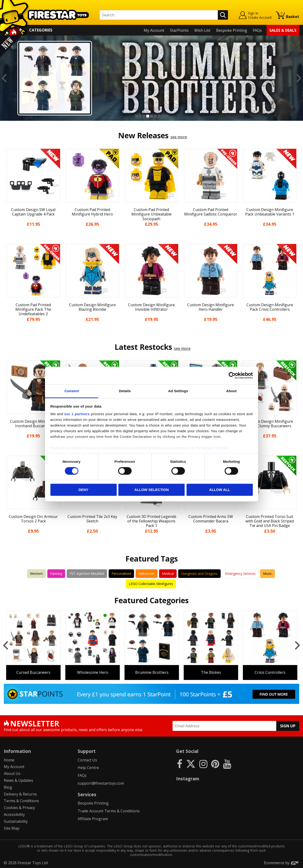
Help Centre (88, 768)
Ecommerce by (282, 863)
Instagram (188, 779)
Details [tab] (125, 391)
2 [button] (140, 116)
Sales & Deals (283, 30)
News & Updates (18, 780)
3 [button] (144, 116)
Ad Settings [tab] (178, 391)
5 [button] (151, 116)
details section (215, 448)
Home (9, 760)
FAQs (257, 30)
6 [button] (155, 116)
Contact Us (87, 760)
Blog (8, 787)
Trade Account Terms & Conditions (109, 811)
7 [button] (159, 116)
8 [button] (163, 116)
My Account (154, 30)
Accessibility (14, 814)
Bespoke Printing (232, 30)
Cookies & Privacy (19, 808)
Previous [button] (4, 78)
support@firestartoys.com (101, 783)
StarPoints (179, 30)
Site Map (12, 828)
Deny (84, 490)
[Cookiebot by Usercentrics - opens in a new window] (232, 375)
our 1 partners (77, 414)
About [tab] (232, 391)
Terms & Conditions (21, 801)
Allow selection (152, 490)
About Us (12, 774)
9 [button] (167, 116)
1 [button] (136, 116)
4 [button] (148, 116)
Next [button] (299, 78)
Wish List (202, 30)
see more (179, 137)
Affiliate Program (93, 819)
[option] (151, 78)
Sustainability (16, 821)
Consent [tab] (72, 391)
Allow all (220, 490)
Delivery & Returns (20, 794)
